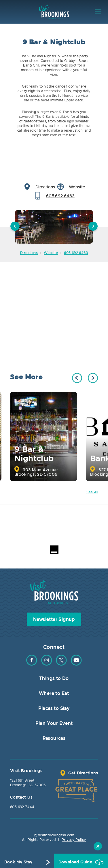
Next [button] (93, 227)
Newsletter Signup (54, 619)
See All (92, 492)
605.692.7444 (22, 807)
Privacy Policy (74, 840)
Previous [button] (15, 227)
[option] (54, 227)
